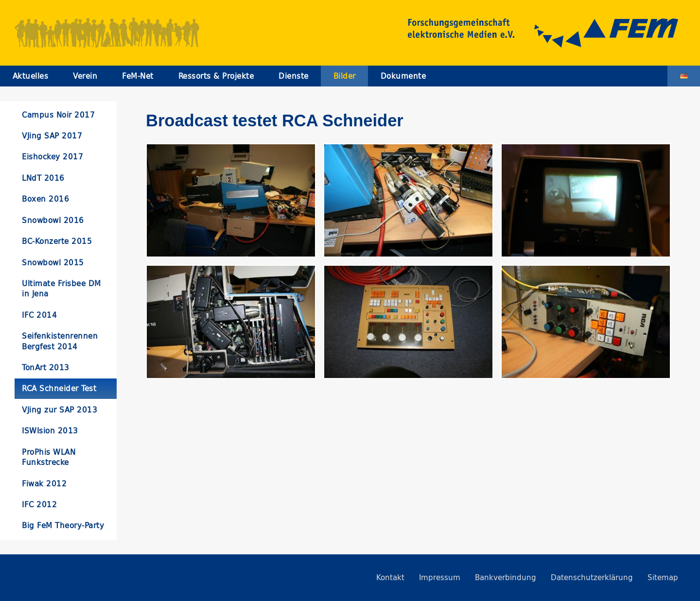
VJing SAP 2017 (52, 136)
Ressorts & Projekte (216, 76)
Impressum (440, 577)
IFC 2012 (39, 505)
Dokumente (403, 76)
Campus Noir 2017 (58, 115)
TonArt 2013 (46, 368)
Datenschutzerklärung (592, 577)
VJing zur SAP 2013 (60, 410)
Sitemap (663, 577)
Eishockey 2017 (52, 157)
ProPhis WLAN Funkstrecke (49, 457)
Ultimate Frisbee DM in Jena (61, 289)
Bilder (345, 76)
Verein (85, 76)
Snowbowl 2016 (53, 220)
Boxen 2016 (45, 199)
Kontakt (390, 577)
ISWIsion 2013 (50, 431)
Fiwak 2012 (44, 484)
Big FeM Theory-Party (63, 525)
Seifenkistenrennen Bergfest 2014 (60, 341)
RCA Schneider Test (59, 388)
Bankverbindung (506, 577)
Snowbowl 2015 (53, 263)
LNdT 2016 (43, 178)
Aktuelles (31, 76)
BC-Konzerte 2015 (57, 241)
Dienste (294, 76)
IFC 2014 (39, 315)
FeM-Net (138, 76)
